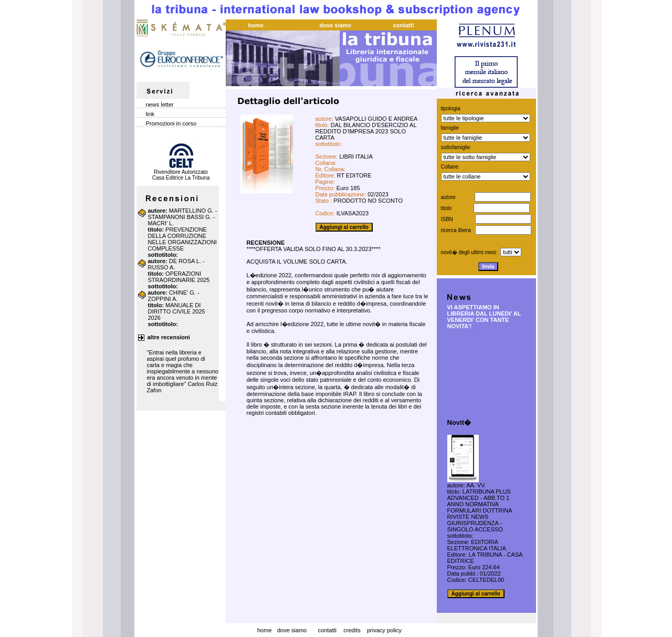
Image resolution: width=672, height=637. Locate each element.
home (265, 630)
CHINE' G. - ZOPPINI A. (174, 296)
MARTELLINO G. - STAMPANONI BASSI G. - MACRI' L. (183, 217)
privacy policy (384, 630)
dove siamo (292, 630)
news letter (160, 105)
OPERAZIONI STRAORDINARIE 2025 (179, 277)
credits (352, 630)
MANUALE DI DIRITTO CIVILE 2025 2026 (177, 311)
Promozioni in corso (171, 123)
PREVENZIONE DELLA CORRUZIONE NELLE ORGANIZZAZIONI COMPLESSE (182, 239)
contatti (327, 630)
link (150, 114)
